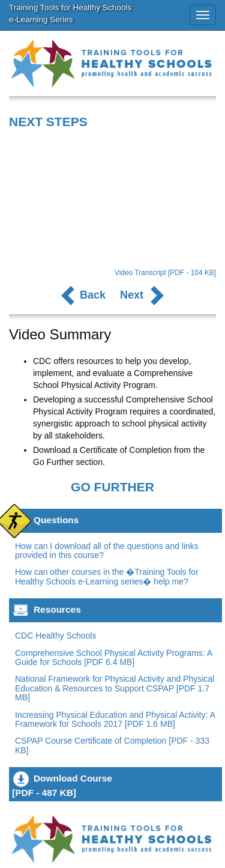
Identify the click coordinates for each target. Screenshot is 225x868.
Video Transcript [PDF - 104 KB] (165, 273)
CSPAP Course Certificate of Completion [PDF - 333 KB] (112, 745)
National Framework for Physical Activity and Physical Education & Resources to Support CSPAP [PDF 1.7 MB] (115, 688)
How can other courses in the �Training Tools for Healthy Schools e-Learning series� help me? (107, 576)
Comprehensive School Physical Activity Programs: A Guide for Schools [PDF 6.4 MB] (113, 657)
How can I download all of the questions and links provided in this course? (107, 551)
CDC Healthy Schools (55, 636)
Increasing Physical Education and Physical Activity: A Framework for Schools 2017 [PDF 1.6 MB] (115, 719)
